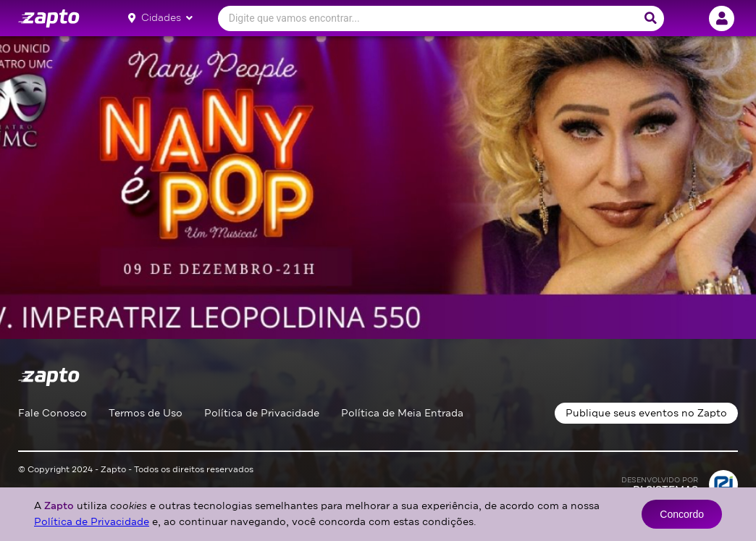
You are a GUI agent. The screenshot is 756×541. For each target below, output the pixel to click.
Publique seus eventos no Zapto (646, 413)
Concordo (682, 514)
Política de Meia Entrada (402, 413)
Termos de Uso (146, 413)
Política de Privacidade (262, 413)
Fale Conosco (52, 413)
